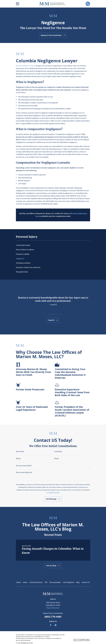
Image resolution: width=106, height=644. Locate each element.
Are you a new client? (24, 466)
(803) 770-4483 (53, 617)
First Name (20, 452)
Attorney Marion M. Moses (26, 66)
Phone (18, 459)
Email (56, 459)
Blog (78, 582)
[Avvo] (55, 625)
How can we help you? (24, 472)
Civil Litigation (69, 582)
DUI (46, 582)
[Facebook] (51, 625)
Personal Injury (55, 582)
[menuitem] (53, 245)
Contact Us (86, 582)
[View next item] (61, 314)
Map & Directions (53, 608)
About (25, 582)
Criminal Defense (36, 582)
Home (19, 582)
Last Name (58, 452)
